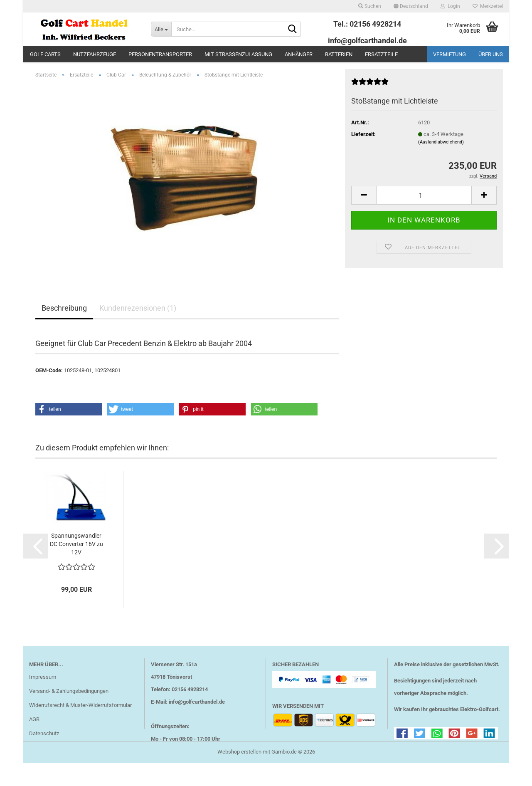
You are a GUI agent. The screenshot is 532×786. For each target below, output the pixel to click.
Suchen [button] (370, 6)
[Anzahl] (424, 207)
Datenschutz (44, 745)
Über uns (491, 54)
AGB (34, 731)
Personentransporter (160, 54)
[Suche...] (161, 29)
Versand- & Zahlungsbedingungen (69, 703)
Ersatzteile (381, 54)
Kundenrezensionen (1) (138, 320)
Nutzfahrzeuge (95, 54)
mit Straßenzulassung (238, 54)
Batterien (339, 54)
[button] (411, 6)
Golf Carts (45, 54)
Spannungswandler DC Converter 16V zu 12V (76, 556)
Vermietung (449, 54)
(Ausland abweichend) (441, 154)
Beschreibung (64, 320)
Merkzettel (488, 6)
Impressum (43, 689)
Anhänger (299, 54)
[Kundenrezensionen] (370, 97)
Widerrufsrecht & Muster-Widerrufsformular (80, 717)
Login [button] (450, 6)
